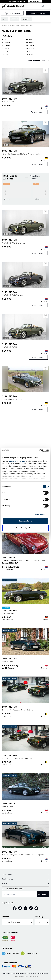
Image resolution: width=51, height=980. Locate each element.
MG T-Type (30, 48)
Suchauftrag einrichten (38, 13)
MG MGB (5, 54)
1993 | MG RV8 (9, 292)
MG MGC (29, 39)
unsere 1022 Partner (17, 461)
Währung (39, 917)
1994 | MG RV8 (9, 99)
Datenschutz (32, 974)
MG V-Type (30, 54)
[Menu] (42, 6)
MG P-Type (30, 45)
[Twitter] (20, 908)
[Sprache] (17, 922)
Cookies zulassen (25, 521)
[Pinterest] (25, 908)
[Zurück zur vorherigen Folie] (5, 193)
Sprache (5, 917)
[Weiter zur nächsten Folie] (46, 193)
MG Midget (30, 42)
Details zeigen (39, 514)
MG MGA (5, 51)
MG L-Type (6, 48)
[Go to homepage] (13, 6)
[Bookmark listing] (46, 71)
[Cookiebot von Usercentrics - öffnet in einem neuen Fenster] (39, 450)
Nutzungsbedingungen (19, 974)
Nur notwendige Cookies (25, 528)
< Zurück (5, 25)
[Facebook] (15, 908)
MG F (4, 39)
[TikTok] (36, 908)
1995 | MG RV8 (9, 151)
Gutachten (6, 608)
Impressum (7, 974)
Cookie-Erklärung (43, 974)
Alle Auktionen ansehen (36, 177)
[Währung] (42, 922)
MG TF (28, 51)
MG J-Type (6, 45)
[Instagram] (31, 908)
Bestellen (43, 894)
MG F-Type (6, 42)
